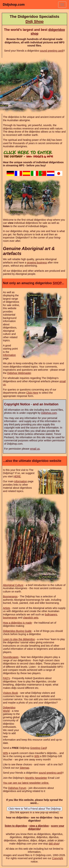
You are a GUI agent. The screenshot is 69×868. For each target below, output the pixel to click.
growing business (37, 263)
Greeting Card (38, 748)
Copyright (58, 858)
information (21, 481)
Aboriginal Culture (13, 585)
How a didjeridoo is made (17, 623)
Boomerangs (10, 596)
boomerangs (10, 618)
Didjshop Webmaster (19, 373)
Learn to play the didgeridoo (19, 639)
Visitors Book (10, 693)
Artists (7, 608)
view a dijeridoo (39, 826)
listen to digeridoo (16, 826)
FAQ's (6, 678)
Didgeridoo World (9, 709)
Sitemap (24, 768)
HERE (17, 476)
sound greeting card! (52, 51)
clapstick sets (31, 618)
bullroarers (51, 614)
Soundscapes (11, 657)
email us (35, 449)
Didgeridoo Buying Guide (17, 631)
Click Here (32, 393)
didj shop (54, 844)
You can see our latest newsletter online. (26, 783)
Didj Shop (35, 21)
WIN (5, 753)
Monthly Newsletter (36, 778)
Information (9, 355)
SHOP (57, 283)
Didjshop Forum (17, 788)
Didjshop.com (14, 5)
